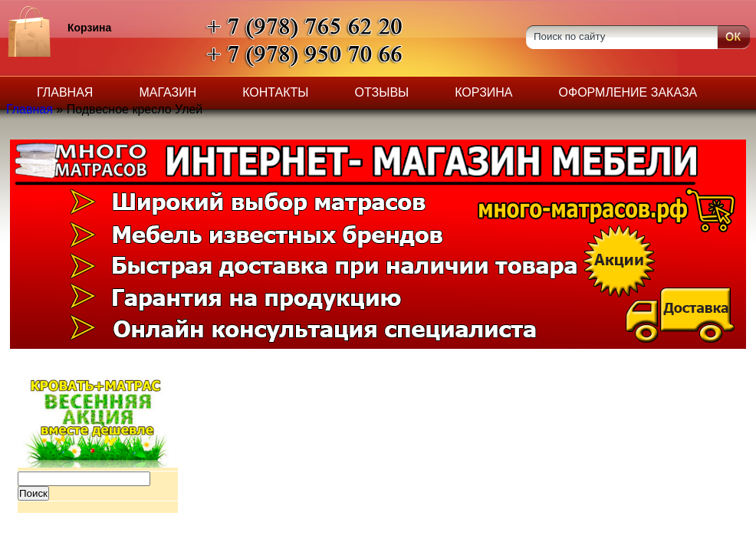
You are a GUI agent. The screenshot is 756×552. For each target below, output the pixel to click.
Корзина (483, 92)
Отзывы (382, 92)
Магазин (168, 92)
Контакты (275, 92)
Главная (65, 92)
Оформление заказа (628, 92)
